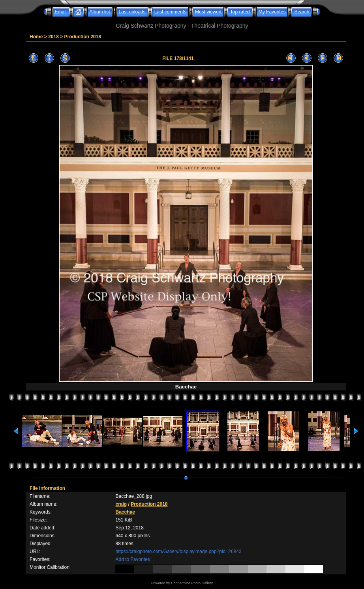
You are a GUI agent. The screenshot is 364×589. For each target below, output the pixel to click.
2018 (53, 37)
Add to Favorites (132, 559)
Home (36, 37)
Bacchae (125, 512)
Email (61, 12)
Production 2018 (83, 37)
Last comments (170, 12)
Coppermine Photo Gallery (192, 583)
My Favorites (272, 12)
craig (121, 504)
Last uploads (132, 12)
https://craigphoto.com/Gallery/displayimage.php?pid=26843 (178, 551)
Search (302, 12)
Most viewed (208, 12)
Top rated (240, 12)
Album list (100, 12)
